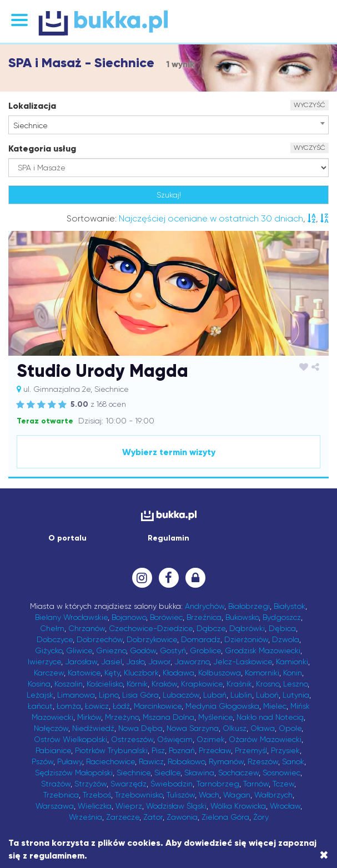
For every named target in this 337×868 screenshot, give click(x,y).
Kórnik (137, 684)
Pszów (42, 761)
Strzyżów (90, 784)
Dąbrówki (247, 628)
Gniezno (111, 650)
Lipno (109, 695)
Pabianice (53, 750)
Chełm (52, 628)
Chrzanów (87, 628)
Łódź (121, 706)
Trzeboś (97, 795)
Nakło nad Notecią (270, 717)
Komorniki (262, 673)
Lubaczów (181, 695)
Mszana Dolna (168, 717)
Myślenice (215, 717)
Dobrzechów (100, 639)
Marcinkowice (158, 706)
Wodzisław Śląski (176, 806)
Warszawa (55, 806)
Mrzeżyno (122, 717)
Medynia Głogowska (222, 706)
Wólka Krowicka (238, 806)
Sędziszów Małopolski (74, 773)
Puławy (70, 761)
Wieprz (129, 806)
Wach (209, 795)
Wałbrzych (273, 795)
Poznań (182, 750)
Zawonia (182, 817)
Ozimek (211, 739)
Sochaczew (238, 773)
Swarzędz (129, 784)
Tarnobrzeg (218, 784)
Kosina (39, 684)
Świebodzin (172, 784)
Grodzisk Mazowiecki (263, 650)
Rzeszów (263, 761)
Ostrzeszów (132, 739)
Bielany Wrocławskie (71, 617)
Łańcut (40, 706)
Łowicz (97, 706)
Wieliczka (95, 806)
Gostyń (173, 650)
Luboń (267, 695)
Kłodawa (178, 673)
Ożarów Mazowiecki (265, 739)
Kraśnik (239, 684)
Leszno (295, 684)
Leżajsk (40, 695)
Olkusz (235, 728)
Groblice (205, 650)
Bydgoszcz (282, 617)
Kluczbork (141, 673)
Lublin (241, 695)
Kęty (112, 673)
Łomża (69, 706)
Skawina (199, 773)
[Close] (324, 855)
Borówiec (166, 617)
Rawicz (151, 761)
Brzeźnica (204, 617)
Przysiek (285, 750)
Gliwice (79, 650)
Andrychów (205, 606)
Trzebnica (61, 795)
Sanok (293, 761)
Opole (290, 728)
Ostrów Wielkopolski (71, 739)
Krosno (268, 684)
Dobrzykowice (152, 639)
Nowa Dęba (140, 728)
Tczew (283, 784)
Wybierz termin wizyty (169, 452)
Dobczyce (55, 639)
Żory (261, 817)
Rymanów (226, 761)
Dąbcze (211, 628)
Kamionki (292, 662)
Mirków (89, 717)
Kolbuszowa (220, 673)
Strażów (56, 784)
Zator (153, 817)
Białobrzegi (249, 606)
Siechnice (134, 773)
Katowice (84, 673)
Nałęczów (51, 728)
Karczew (49, 673)
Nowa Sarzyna (193, 728)
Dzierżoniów (246, 639)
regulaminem (57, 856)
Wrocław (285, 806)
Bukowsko (242, 617)
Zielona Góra (225, 817)
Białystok (290, 606)
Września (85, 817)
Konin (293, 673)
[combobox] (168, 125)
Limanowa (76, 695)
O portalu (67, 538)
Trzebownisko (139, 795)
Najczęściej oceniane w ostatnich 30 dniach (211, 218)
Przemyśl (251, 750)
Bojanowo (129, 617)
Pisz (158, 750)
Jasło (135, 662)
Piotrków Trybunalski (111, 750)
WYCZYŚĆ (310, 105)
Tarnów (256, 784)
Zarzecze (123, 817)
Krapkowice (202, 684)
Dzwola (286, 639)
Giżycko (49, 650)
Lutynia (296, 695)
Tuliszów (181, 795)
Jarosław (81, 662)
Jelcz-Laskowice (243, 662)
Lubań (215, 695)
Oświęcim (175, 739)
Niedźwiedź (93, 728)
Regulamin (168, 538)
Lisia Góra (140, 695)
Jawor (159, 662)
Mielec (275, 706)
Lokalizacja (32, 106)
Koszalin (69, 684)
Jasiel (112, 662)
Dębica (282, 628)
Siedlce (167, 773)
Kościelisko (105, 684)
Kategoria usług (42, 148)
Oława (263, 728)
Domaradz (201, 639)
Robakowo (186, 761)
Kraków (164, 684)
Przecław (215, 750)
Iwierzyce (44, 662)
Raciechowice (110, 761)
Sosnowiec (281, 773)
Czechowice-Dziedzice (151, 628)
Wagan (237, 795)
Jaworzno (192, 662)
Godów (143, 650)
